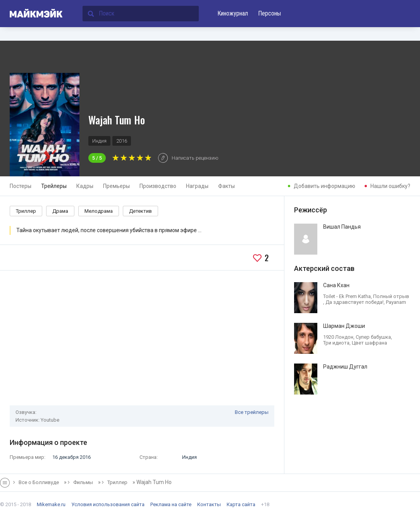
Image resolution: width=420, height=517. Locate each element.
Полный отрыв (391, 296)
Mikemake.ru (51, 504)
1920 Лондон (338, 337)
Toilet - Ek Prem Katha (347, 296)
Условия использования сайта (108, 504)
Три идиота (336, 343)
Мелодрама (99, 211)
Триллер (26, 211)
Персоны (269, 13)
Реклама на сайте (171, 504)
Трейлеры (54, 186)
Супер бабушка (373, 337)
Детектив (140, 211)
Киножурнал (233, 13)
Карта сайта (241, 504)
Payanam (396, 302)
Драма (60, 211)
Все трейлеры (252, 412)
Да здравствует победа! (355, 302)
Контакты (209, 504)
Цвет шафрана (369, 343)
